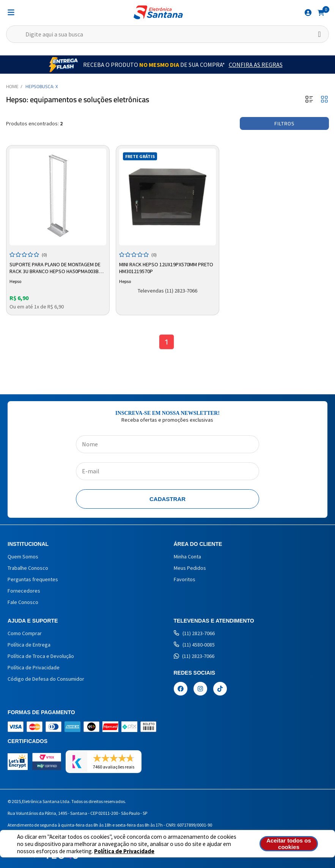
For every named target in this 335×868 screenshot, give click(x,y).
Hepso (32, 86)
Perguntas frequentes (33, 579)
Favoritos (185, 579)
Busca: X (49, 86)
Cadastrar (167, 499)
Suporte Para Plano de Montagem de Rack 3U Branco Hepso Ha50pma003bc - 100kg (57, 268)
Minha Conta (187, 557)
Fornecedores (24, 591)
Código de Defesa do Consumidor (46, 679)
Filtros (284, 123)
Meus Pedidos (190, 568)
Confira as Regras (256, 65)
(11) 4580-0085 (194, 645)
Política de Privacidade (124, 851)
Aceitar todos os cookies (289, 844)
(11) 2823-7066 (194, 633)
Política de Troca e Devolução (41, 656)
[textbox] (167, 34)
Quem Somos (23, 557)
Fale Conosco (23, 602)
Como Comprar (25, 633)
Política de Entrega (29, 645)
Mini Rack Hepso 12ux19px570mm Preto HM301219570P (166, 268)
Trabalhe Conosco (28, 568)
